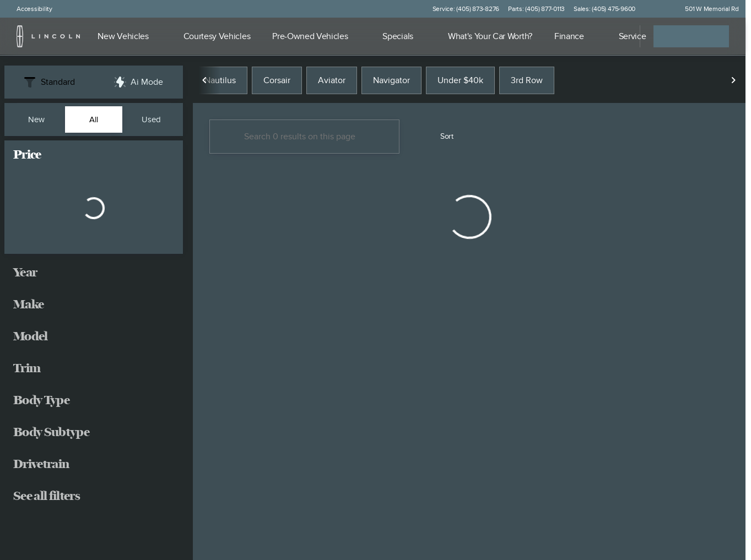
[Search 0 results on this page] (304, 138)
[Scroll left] (205, 82)
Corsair (277, 82)
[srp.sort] (441, 138)
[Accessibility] (29, 9)
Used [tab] (151, 119)
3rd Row (527, 82)
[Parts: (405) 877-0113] (536, 9)
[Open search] (618, 36)
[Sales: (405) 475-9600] (604, 9)
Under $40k (460, 82)
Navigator (391, 82)
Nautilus (220, 82)
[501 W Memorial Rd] (707, 9)
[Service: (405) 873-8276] (466, 9)
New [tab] (36, 119)
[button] (660, 9)
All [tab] (94, 119)
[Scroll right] (733, 82)
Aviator (332, 82)
